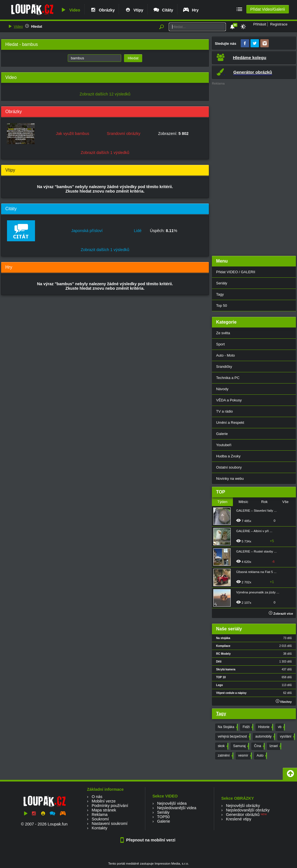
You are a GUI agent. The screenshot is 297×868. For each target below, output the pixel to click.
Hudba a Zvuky (228, 456)
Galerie (222, 434)
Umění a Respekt (230, 423)
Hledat (37, 26)
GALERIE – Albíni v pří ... (254, 531)
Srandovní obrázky (124, 134)
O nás (97, 797)
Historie (265, 727)
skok (223, 746)
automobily (265, 737)
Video (70, 10)
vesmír (245, 756)
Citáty (163, 10)
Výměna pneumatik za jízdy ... (258, 592)
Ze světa (223, 333)
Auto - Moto (225, 355)
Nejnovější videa (172, 803)
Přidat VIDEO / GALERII (236, 272)
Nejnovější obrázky (243, 806)
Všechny (284, 701)
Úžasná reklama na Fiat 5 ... (256, 572)
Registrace (279, 24)
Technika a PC (228, 378)
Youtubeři (224, 445)
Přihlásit (259, 24)
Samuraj (241, 746)
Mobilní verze (104, 801)
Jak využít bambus (73, 134)
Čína (259, 746)
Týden (222, 502)
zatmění (225, 756)
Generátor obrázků (243, 815)
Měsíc (243, 502)
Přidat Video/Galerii (268, 9)
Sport (220, 344)
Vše (285, 502)
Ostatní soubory (229, 467)
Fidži (247, 727)
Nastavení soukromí (109, 823)
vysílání (287, 737)
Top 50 (222, 306)
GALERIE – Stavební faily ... (257, 511)
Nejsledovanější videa (177, 808)
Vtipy (134, 10)
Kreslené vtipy (238, 819)
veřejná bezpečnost (234, 737)
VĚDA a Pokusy (229, 400)
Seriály (222, 283)
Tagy (220, 294)
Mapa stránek (104, 810)
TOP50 (163, 817)
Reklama (100, 815)
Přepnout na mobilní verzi (149, 840)
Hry (190, 10)
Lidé (138, 231)
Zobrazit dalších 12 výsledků (105, 94)
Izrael (275, 746)
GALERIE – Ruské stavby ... (257, 551)
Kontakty (99, 828)
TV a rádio (224, 411)
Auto (261, 756)
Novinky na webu (230, 479)
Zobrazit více (281, 614)
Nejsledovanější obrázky (248, 810)
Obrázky (102, 10)
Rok (264, 502)
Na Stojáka (227, 727)
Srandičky (224, 367)
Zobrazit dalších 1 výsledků (105, 153)
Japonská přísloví (87, 231)
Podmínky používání (110, 806)
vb (281, 727)
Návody (222, 389)
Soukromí (100, 819)
